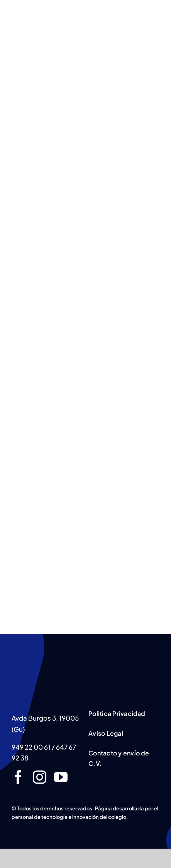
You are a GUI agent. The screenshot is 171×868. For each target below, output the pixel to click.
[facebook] (18, 777)
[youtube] (61, 777)
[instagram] (40, 777)
